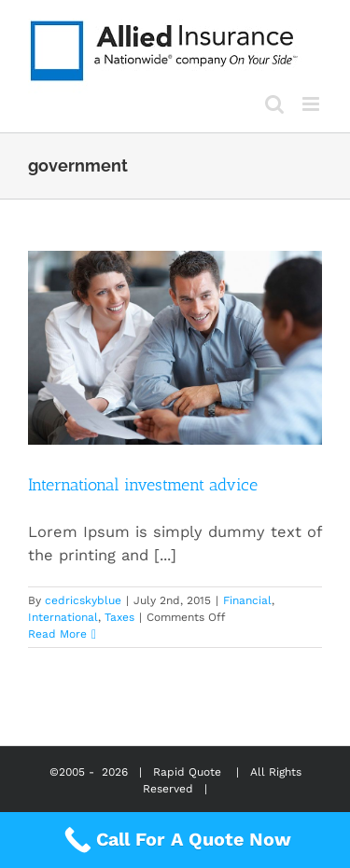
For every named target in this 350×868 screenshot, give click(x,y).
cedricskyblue (83, 600)
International (63, 617)
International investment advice (143, 485)
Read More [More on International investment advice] (57, 634)
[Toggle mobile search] (274, 104)
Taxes (119, 617)
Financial (247, 600)
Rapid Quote (187, 772)
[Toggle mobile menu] (312, 104)
